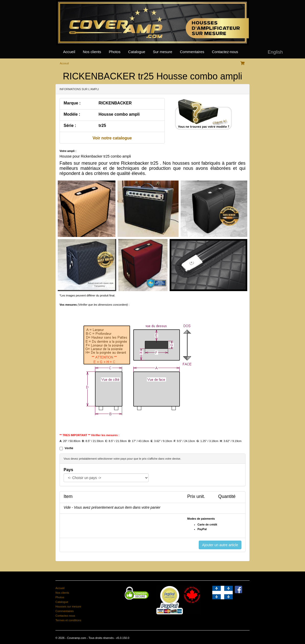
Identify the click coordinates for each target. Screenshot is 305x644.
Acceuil (64, 63)
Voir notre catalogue (112, 138)
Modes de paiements (201, 519)
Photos (115, 52)
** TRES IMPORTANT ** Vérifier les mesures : (90, 435)
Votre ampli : (68, 151)
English (275, 52)
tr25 (102, 126)
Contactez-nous (225, 52)
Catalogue (137, 52)
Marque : (72, 103)
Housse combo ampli (119, 114)
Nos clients (92, 52)
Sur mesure (162, 52)
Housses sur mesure (68, 606)
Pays (68, 470)
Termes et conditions (68, 620)
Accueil (69, 52)
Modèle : (72, 114)
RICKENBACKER (115, 103)
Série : (70, 126)
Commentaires (192, 52)
